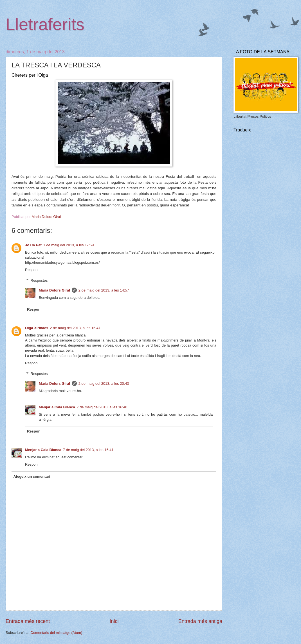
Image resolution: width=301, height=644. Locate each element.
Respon (31, 270)
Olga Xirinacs (37, 328)
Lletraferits (45, 24)
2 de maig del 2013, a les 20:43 (104, 384)
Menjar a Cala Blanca (57, 407)
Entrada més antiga (200, 621)
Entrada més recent (28, 621)
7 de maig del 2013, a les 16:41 (88, 450)
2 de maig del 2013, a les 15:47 (75, 328)
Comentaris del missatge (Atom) (56, 633)
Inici (114, 621)
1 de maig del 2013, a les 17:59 (69, 245)
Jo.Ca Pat (33, 245)
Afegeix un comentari (32, 476)
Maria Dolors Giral (54, 290)
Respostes (39, 280)
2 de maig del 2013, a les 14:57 (104, 290)
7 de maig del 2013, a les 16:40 (102, 407)
